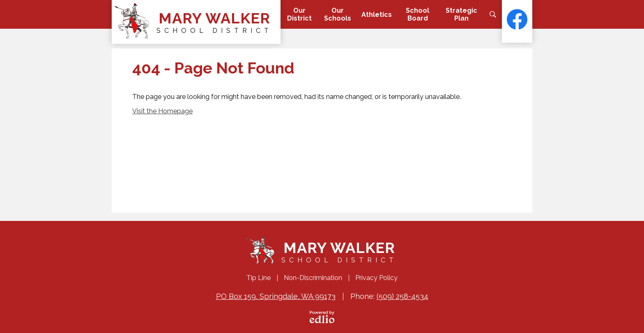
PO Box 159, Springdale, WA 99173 (276, 296)
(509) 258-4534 (402, 296)
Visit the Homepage (162, 111)
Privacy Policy (376, 278)
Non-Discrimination (313, 278)
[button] (299, 14)
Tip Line (259, 278)
